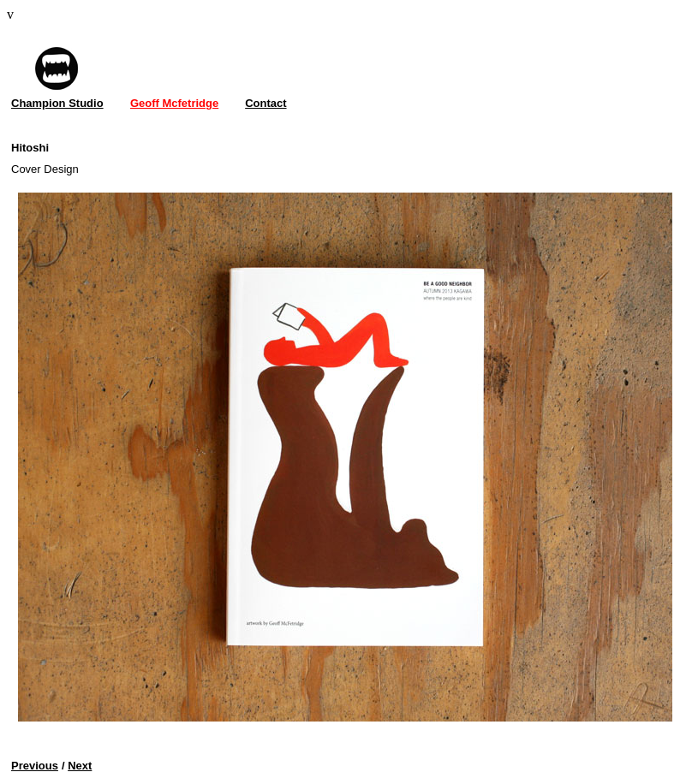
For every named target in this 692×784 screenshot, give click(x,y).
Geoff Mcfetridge (174, 103)
